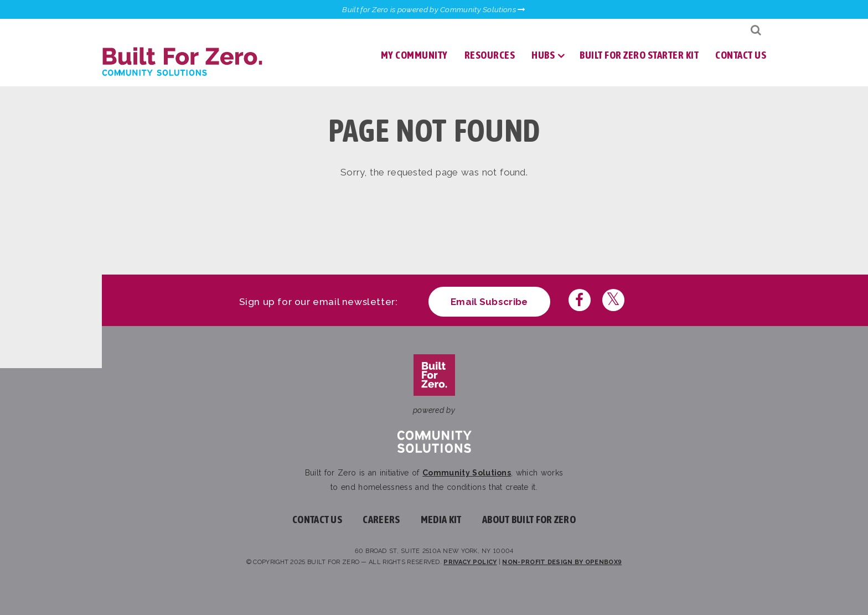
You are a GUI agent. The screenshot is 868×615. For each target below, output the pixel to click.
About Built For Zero (529, 520)
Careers (381, 520)
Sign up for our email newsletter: (319, 302)
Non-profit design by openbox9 (562, 562)
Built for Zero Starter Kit (639, 55)
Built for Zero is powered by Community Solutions (434, 9)
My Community (414, 55)
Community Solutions (467, 473)
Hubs (543, 55)
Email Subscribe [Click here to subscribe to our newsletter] (489, 302)
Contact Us (741, 55)
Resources (490, 55)
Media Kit (441, 520)
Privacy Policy (470, 562)
